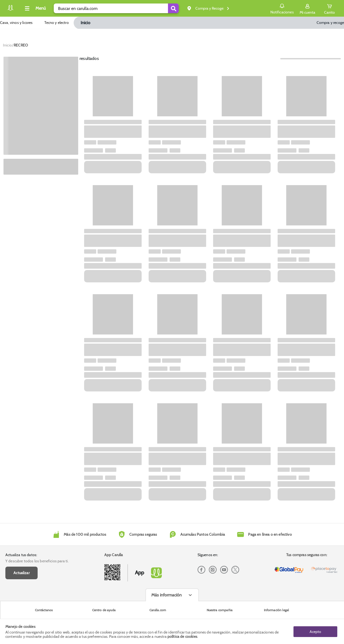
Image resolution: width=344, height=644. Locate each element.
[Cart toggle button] (329, 8)
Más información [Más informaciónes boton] (166, 595)
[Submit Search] (173, 8)
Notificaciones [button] (282, 8)
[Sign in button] (307, 8)
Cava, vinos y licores (16, 23)
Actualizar (21, 573)
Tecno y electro (56, 23)
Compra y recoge (330, 23)
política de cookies (182, 636)
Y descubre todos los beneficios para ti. (37, 561)
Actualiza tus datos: (21, 555)
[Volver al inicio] (10, 10)
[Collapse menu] (34, 8)
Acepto (315, 631)
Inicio (85, 23)
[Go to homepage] (7, 45)
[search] (116, 8)
